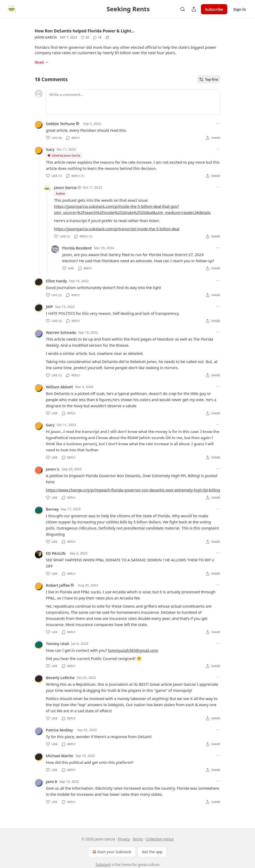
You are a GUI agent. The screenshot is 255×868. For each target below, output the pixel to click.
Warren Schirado (61, 332)
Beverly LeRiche (60, 678)
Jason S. (53, 469)
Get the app (152, 852)
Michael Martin (60, 756)
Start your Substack (111, 852)
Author (61, 193)
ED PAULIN (56, 553)
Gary (50, 149)
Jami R (52, 781)
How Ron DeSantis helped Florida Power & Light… (85, 31)
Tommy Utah (58, 644)
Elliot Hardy (56, 281)
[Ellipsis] (218, 123)
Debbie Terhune (60, 124)
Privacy (124, 839)
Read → (42, 62)
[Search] (183, 9)
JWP (49, 307)
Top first (209, 79)
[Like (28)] (85, 38)
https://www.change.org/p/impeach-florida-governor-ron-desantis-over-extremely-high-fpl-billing (133, 490)
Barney (52, 509)
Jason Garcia (46, 37)
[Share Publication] (194, 9)
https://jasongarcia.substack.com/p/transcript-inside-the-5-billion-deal (117, 229)
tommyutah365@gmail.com (133, 650)
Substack (103, 865)
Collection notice (160, 839)
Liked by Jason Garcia (64, 155)
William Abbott (59, 387)
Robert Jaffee (58, 585)
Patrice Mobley (59, 730)
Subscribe (214, 9)
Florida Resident (77, 248)
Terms (138, 839)
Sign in (240, 9)
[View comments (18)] (97, 38)
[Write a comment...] (133, 102)
